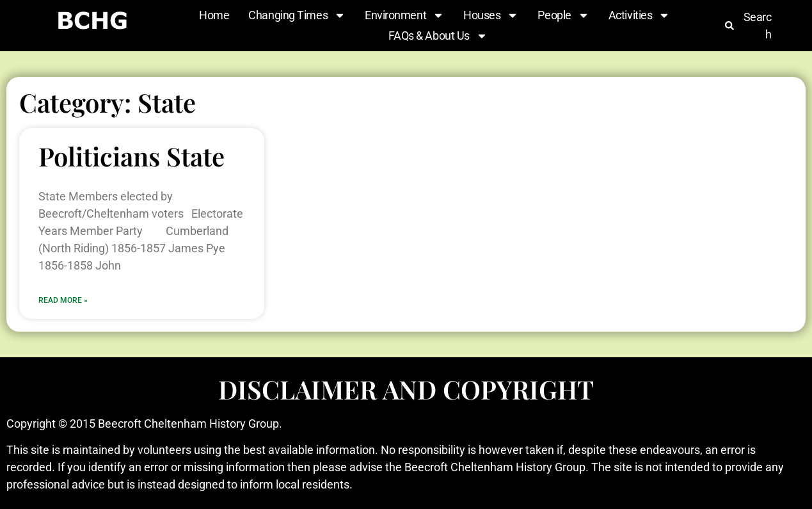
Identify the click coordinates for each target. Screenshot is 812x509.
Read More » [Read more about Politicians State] (63, 300)
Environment (404, 15)
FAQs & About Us (438, 36)
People (563, 15)
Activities (640, 15)
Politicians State (131, 156)
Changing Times (297, 15)
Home (214, 15)
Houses (491, 15)
